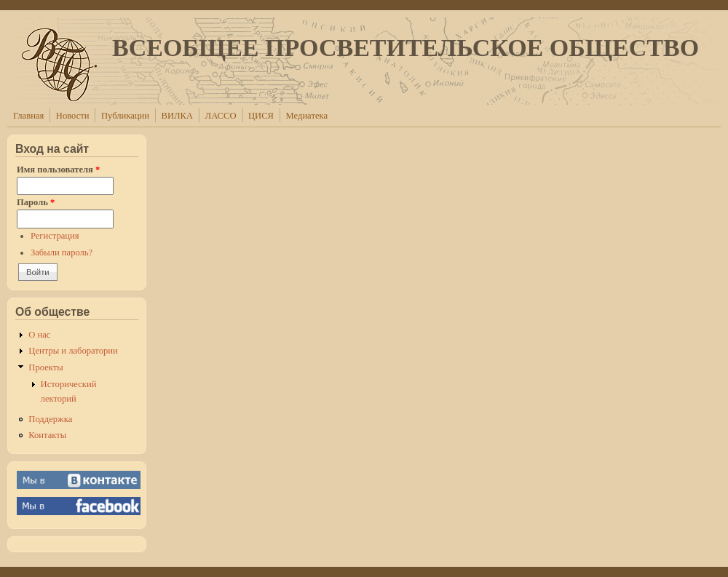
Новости (73, 116)
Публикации (125, 116)
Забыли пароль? (62, 252)
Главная (28, 116)
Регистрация (55, 236)
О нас (39, 335)
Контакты (47, 435)
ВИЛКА (178, 116)
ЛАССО (221, 116)
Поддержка (50, 419)
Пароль (36, 202)
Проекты (45, 367)
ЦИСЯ (261, 116)
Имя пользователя (58, 170)
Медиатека (307, 116)
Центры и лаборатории (73, 351)
